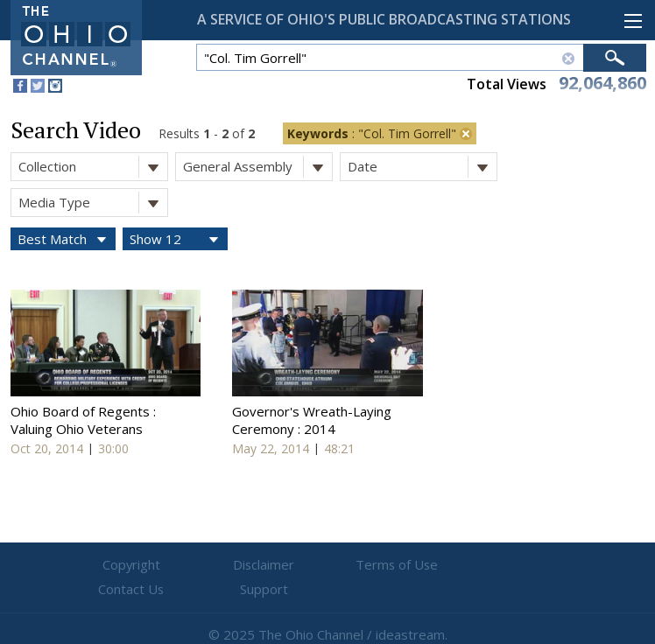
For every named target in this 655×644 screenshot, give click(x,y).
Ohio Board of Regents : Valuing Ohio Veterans (83, 420)
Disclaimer (223, 565)
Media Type (93, 203)
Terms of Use (327, 565)
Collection (93, 167)
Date (422, 167)
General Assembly (257, 167)
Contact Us (433, 565)
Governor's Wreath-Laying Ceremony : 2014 (312, 420)
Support (538, 565)
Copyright (118, 565)
